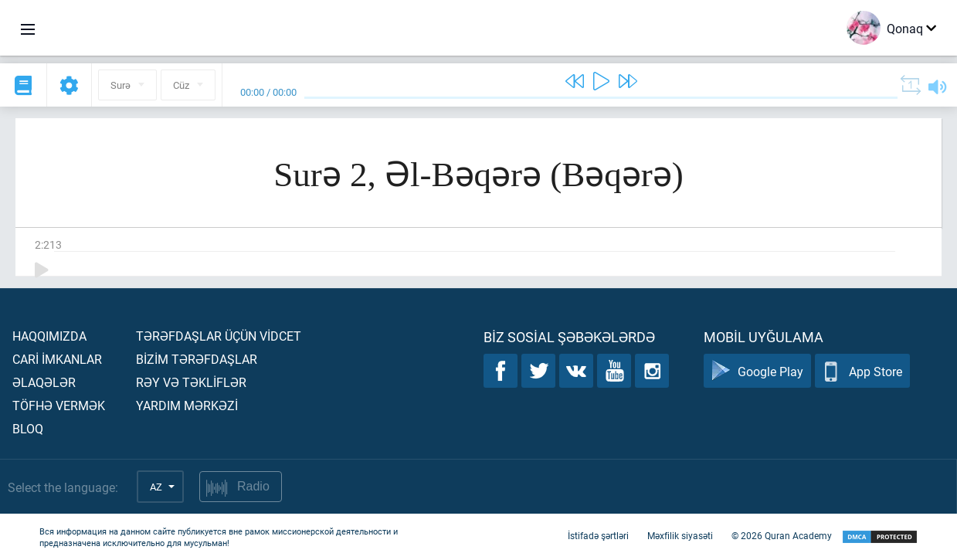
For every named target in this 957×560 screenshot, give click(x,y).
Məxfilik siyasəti (680, 535)
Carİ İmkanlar (57, 359)
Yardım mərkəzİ (187, 405)
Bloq (28, 428)
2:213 (48, 244)
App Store (862, 371)
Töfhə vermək (59, 405)
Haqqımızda (49, 336)
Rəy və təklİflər (191, 382)
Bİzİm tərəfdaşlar (197, 359)
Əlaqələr (44, 382)
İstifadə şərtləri (598, 535)
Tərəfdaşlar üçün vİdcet (219, 336)
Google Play (757, 371)
